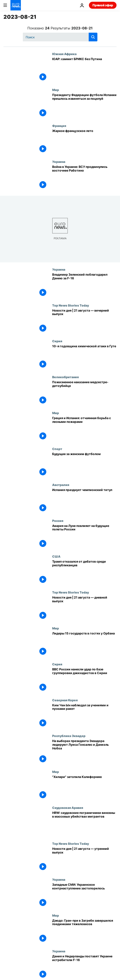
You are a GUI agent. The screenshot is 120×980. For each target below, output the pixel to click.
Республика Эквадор (69, 736)
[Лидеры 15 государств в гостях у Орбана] (84, 644)
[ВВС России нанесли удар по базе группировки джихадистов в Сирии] (84, 680)
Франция (59, 126)
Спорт (57, 449)
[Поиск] (60, 37)
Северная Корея (65, 700)
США (56, 556)
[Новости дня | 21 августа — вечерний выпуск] (84, 321)
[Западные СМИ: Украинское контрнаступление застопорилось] (84, 896)
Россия (58, 521)
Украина (59, 162)
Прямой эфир (103, 5)
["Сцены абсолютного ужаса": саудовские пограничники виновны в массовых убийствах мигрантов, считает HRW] (84, 824)
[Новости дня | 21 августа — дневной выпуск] (84, 608)
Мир (56, 90)
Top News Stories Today (71, 305)
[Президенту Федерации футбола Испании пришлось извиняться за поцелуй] (84, 106)
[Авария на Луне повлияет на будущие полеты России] (84, 537)
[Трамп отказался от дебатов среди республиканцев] (84, 573)
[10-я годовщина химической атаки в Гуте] (84, 357)
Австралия (61, 485)
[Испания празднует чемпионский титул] (84, 501)
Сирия (57, 341)
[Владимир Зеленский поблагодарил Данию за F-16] (84, 286)
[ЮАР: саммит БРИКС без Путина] (84, 70)
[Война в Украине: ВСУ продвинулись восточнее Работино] (84, 178)
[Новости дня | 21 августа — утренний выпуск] (84, 860)
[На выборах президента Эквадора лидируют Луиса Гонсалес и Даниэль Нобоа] (84, 752)
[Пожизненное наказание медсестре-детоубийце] (84, 393)
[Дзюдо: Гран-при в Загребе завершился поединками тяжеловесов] (84, 932)
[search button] (93, 37)
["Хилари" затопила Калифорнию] (84, 788)
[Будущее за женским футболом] (84, 465)
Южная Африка (64, 54)
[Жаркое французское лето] (84, 142)
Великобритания (65, 377)
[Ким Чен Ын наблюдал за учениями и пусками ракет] (84, 716)
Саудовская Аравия (68, 808)
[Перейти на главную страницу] (16, 5)
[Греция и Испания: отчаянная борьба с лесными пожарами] (84, 429)
